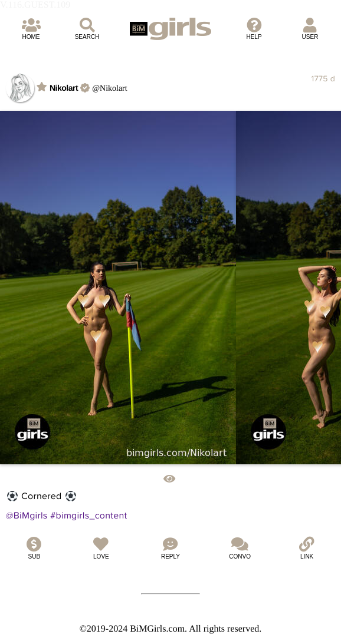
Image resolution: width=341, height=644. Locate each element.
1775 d (323, 79)
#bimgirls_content (89, 516)
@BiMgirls (27, 516)
